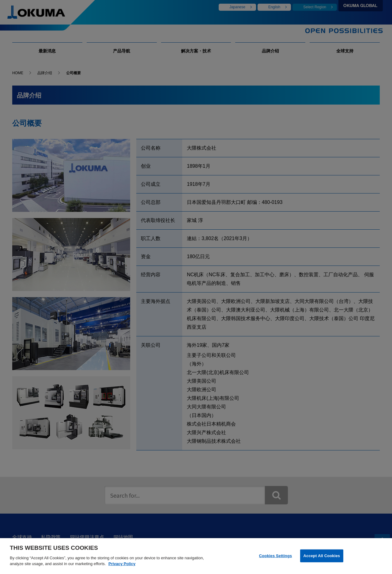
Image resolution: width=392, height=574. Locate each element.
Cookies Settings (276, 560)
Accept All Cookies (322, 560)
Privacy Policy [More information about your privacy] (122, 569)
